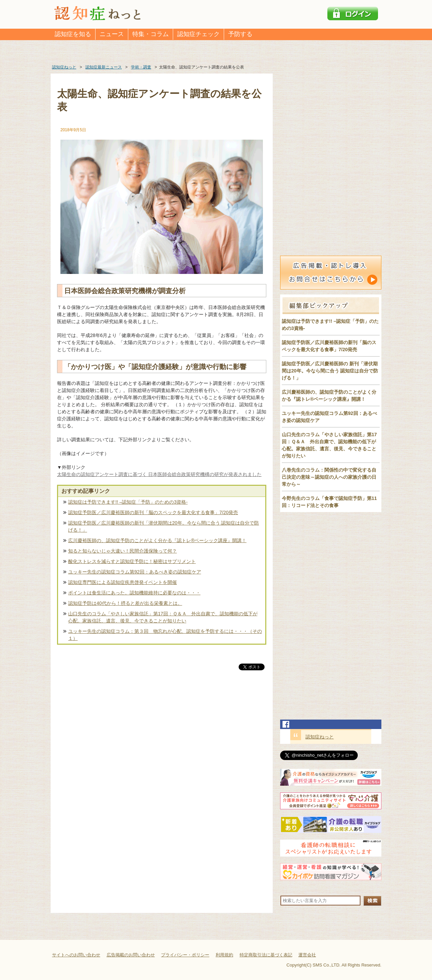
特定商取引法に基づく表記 (266, 955)
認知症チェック (198, 34)
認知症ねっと (320, 737)
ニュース (112, 34)
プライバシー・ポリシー (185, 955)
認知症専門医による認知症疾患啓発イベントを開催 (123, 582)
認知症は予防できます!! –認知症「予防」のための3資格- (128, 502)
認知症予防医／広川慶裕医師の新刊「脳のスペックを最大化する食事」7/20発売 (153, 512)
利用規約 (224, 955)
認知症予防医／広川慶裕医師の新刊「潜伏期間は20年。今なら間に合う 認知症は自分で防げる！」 (164, 526)
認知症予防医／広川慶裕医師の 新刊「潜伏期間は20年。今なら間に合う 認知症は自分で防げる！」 (330, 371)
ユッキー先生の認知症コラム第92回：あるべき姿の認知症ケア (135, 572)
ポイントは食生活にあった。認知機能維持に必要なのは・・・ (134, 593)
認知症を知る (73, 34)
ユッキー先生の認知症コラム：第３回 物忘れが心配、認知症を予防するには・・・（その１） (165, 635)
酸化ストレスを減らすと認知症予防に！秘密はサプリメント (132, 561)
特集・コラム (151, 34)
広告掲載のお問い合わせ (131, 955)
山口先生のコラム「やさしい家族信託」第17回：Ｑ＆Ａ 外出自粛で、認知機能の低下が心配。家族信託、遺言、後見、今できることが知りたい (163, 617)
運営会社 (307, 955)
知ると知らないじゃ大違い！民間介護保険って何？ (123, 551)
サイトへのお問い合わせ (76, 955)
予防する (240, 34)
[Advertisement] (162, 742)
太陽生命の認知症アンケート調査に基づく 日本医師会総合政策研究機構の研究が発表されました (159, 474)
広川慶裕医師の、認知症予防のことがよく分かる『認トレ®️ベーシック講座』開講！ (157, 540)
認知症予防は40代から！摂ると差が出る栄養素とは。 (125, 603)
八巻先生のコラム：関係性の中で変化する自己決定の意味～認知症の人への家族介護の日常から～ (329, 477)
